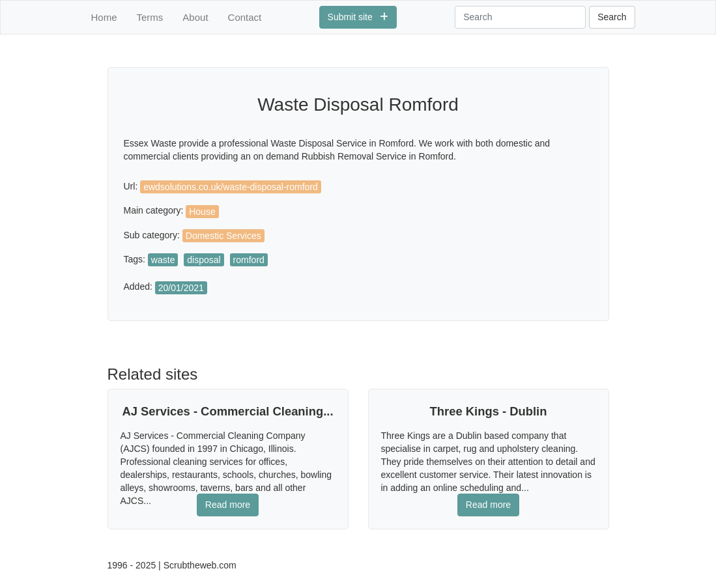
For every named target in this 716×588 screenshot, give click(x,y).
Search (612, 17)
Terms (150, 17)
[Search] (520, 17)
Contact (245, 17)
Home (104, 17)
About (195, 17)
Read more (228, 505)
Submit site (358, 17)
